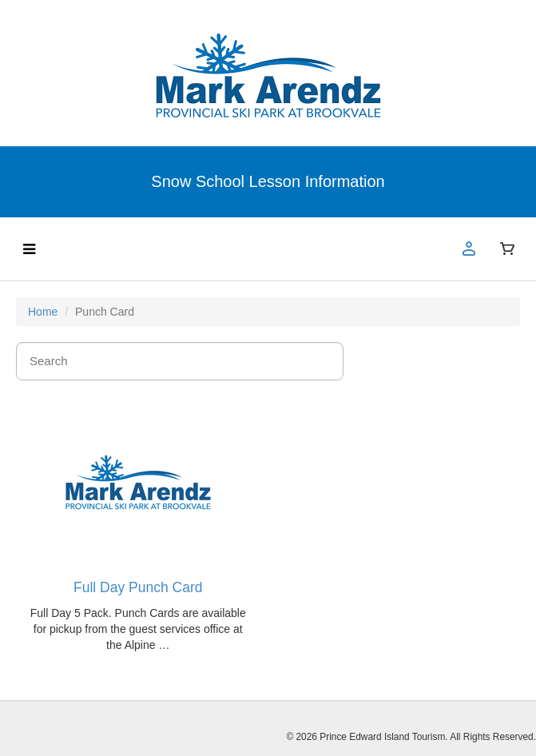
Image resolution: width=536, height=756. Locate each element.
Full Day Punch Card (138, 587)
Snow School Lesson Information (268, 181)
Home (43, 312)
